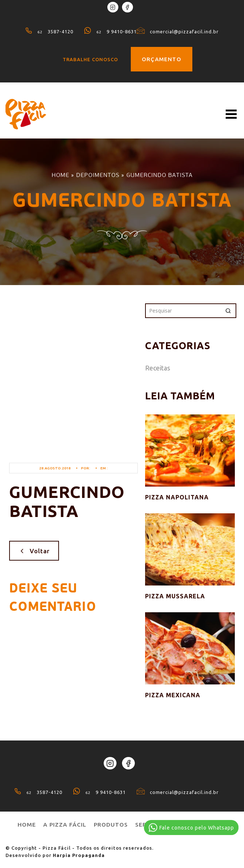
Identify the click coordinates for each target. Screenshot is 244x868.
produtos (111, 825)
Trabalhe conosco (90, 59)
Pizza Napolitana (177, 497)
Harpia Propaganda (79, 855)
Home (60, 175)
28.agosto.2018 (55, 468)
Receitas (158, 368)
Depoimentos (98, 175)
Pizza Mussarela (175, 596)
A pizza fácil (65, 825)
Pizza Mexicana (173, 695)
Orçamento (162, 59)
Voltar (34, 551)
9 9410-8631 (110, 32)
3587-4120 (49, 32)
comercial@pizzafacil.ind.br (178, 32)
